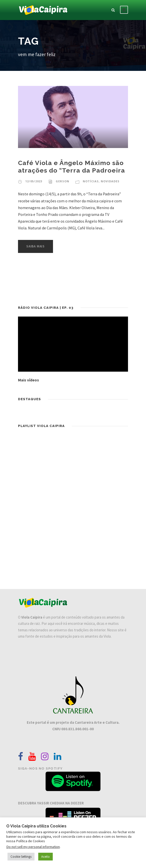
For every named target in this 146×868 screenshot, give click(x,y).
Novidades (110, 181)
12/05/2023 (34, 181)
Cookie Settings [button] (21, 857)
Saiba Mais (35, 246)
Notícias (91, 181)
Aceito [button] (45, 857)
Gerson (62, 181)
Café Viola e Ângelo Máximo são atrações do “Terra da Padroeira (71, 167)
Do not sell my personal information (33, 847)
